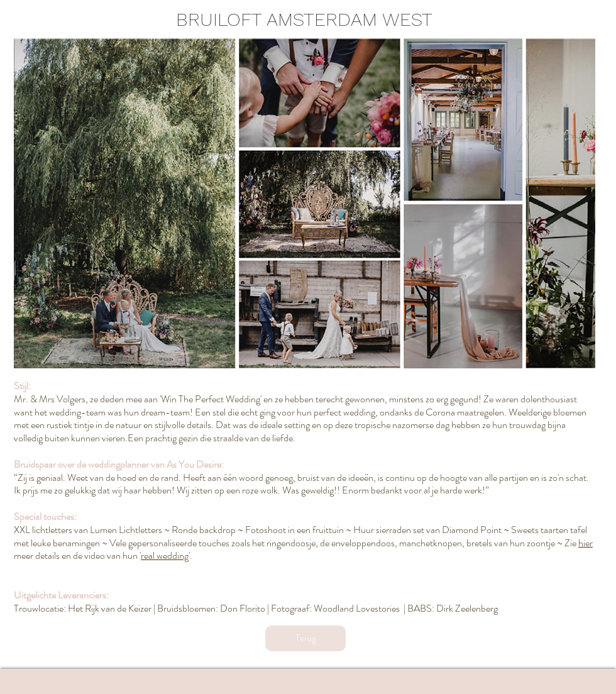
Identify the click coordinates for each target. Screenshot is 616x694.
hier (586, 543)
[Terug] (305, 638)
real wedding (165, 555)
